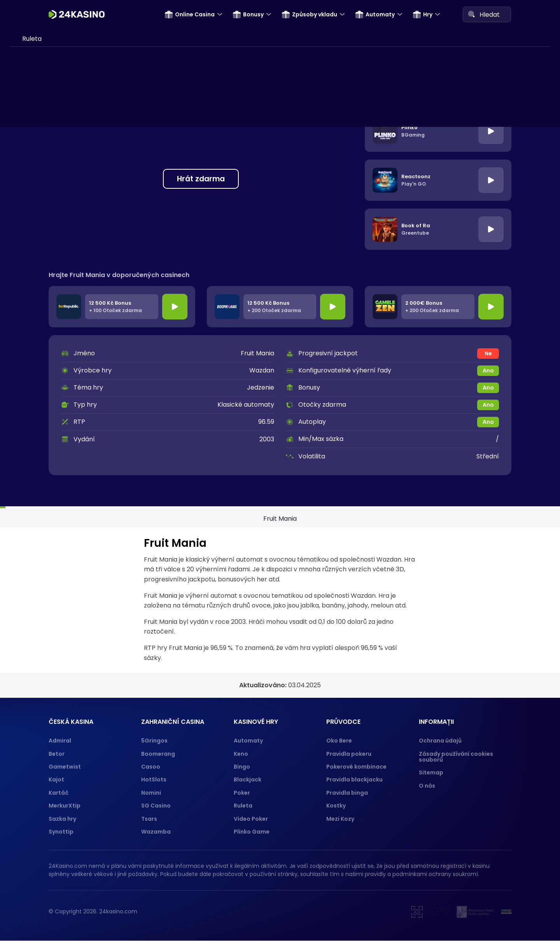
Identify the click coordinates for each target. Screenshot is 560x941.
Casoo (151, 767)
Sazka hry (62, 819)
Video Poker (251, 819)
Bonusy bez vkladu (50, 65)
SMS (28, 145)
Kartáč (59, 793)
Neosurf (34, 310)
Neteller (34, 220)
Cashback (38, 35)
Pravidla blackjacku (354, 779)
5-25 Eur (41, 80)
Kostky (336, 806)
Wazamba (156, 832)
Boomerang (158, 754)
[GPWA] (506, 912)
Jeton (31, 250)
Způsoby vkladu (310, 14)
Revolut (34, 265)
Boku (30, 280)
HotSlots (154, 779)
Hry (423, 14)
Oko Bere (339, 741)
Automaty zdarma (50, 435)
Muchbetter (41, 370)
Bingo (242, 767)
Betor (57, 754)
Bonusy (248, 14)
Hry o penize (41, 405)
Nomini (151, 793)
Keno (241, 754)
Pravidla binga (347, 793)
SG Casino (156, 806)
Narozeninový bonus (53, 95)
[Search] (471, 14)
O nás (427, 786)
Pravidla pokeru (349, 754)
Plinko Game (252, 832)
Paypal (33, 340)
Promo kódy (41, 110)
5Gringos (154, 741)
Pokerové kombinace (356, 767)
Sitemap (431, 772)
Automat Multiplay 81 (54, 450)
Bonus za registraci (51, 50)
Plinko (31, 515)
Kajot (56, 779)
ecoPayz (35, 295)
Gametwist (65, 767)
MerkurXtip (65, 806)
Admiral (60, 741)
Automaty (375, 14)
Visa (28, 205)
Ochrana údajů (440, 741)
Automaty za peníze (53, 420)
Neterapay (39, 160)
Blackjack (248, 779)
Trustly (33, 235)
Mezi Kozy (340, 819)
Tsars (149, 819)
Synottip (61, 832)
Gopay (32, 354)
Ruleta (243, 806)
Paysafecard (42, 175)
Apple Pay (38, 325)
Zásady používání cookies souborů (456, 757)
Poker (242, 793)
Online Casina (190, 14)
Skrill (29, 190)
